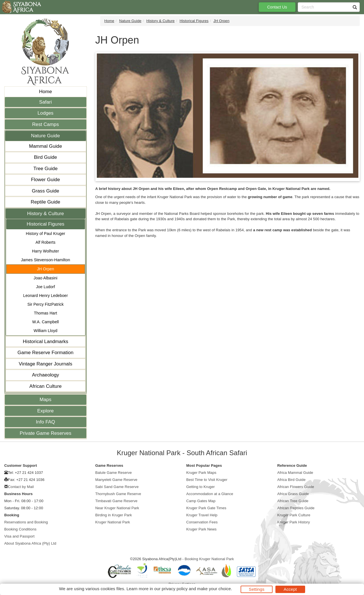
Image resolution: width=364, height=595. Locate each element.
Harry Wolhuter (45, 251)
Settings (257, 589)
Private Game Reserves (45, 433)
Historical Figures (45, 224)
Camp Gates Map (201, 501)
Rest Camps (45, 124)
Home (46, 92)
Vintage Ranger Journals (45, 364)
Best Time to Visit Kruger (207, 480)
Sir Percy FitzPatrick (46, 304)
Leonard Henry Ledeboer (46, 296)
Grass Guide (45, 191)
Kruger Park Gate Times (206, 508)
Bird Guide (45, 157)
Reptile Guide (46, 202)
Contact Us (277, 7)
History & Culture (46, 214)
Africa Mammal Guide (295, 473)
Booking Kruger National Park (209, 559)
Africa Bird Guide (292, 480)
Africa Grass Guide (293, 494)
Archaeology (46, 375)
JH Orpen (45, 269)
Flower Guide (46, 180)
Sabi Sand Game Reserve (117, 487)
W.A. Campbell (46, 322)
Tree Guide (45, 169)
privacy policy (174, 589)
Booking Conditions (20, 529)
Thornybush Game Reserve (118, 494)
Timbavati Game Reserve (116, 501)
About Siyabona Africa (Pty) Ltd (30, 543)
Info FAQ (46, 422)
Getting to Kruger (201, 487)
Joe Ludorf (45, 287)
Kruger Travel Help (202, 515)
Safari (45, 102)
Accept (290, 589)
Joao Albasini (46, 278)
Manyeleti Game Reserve (116, 480)
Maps (46, 400)
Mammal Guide (46, 146)
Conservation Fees (202, 522)
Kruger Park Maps (201, 473)
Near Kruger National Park (117, 508)
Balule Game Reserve (114, 473)
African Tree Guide (293, 501)
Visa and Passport (19, 536)
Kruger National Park (113, 522)
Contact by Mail (21, 487)
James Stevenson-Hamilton (46, 260)
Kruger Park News (201, 529)
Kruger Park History (294, 522)
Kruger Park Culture (294, 515)
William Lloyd (46, 331)
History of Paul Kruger (45, 234)
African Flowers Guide (296, 487)
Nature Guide (46, 136)
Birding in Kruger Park (114, 515)
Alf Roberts (46, 242)
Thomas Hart (46, 313)
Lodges (46, 113)
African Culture (46, 386)
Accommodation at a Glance (210, 494)
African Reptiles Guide (296, 508)
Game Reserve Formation (46, 353)
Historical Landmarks (45, 342)
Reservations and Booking (26, 522)
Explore (46, 411)
